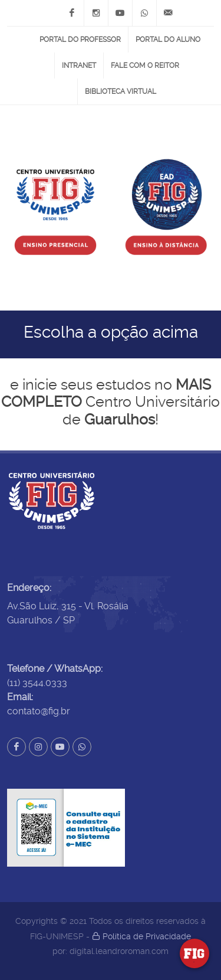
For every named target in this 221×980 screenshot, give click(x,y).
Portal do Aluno (168, 40)
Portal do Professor (80, 40)
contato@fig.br (39, 711)
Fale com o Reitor (145, 66)
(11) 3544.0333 (37, 683)
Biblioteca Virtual (121, 92)
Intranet (79, 66)
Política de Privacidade (141, 936)
